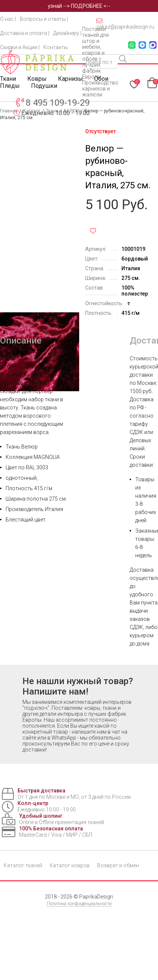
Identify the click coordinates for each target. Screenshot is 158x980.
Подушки (44, 86)
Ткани (8, 79)
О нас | (8, 19)
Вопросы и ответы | (44, 19)
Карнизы (70, 79)
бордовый (135, 259)
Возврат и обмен (118, 865)
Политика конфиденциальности (79, 904)
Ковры (37, 79)
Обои (101, 79)
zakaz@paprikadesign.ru (125, 24)
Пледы (10, 86)
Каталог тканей (23, 865)
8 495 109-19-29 (58, 103)
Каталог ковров (70, 865)
